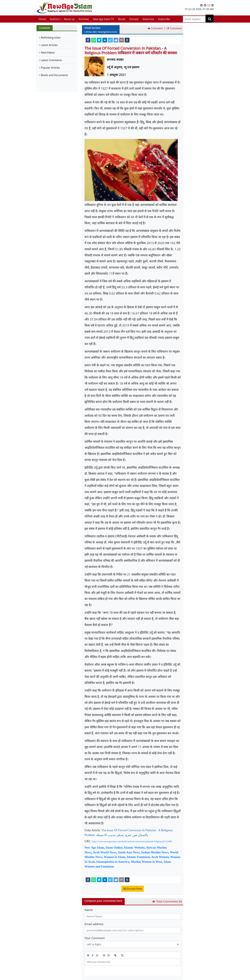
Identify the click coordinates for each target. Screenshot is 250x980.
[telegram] (110, 40)
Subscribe (164, 19)
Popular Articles (50, 68)
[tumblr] (127, 40)
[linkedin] (105, 40)
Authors (55, 19)
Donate (134, 19)
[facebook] (88, 40)
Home (42, 19)
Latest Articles (49, 45)
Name (89, 910)
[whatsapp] (94, 40)
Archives (84, 19)
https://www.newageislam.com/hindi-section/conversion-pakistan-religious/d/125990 (132, 841)
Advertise (148, 19)
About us (69, 19)
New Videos (48, 53)
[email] (121, 40)
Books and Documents (54, 75)
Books (122, 19)
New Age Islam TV (103, 19)
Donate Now (133, 889)
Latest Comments (51, 60)
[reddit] (116, 40)
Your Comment (95, 938)
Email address (94, 924)
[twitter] (99, 40)
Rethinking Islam (51, 38)
